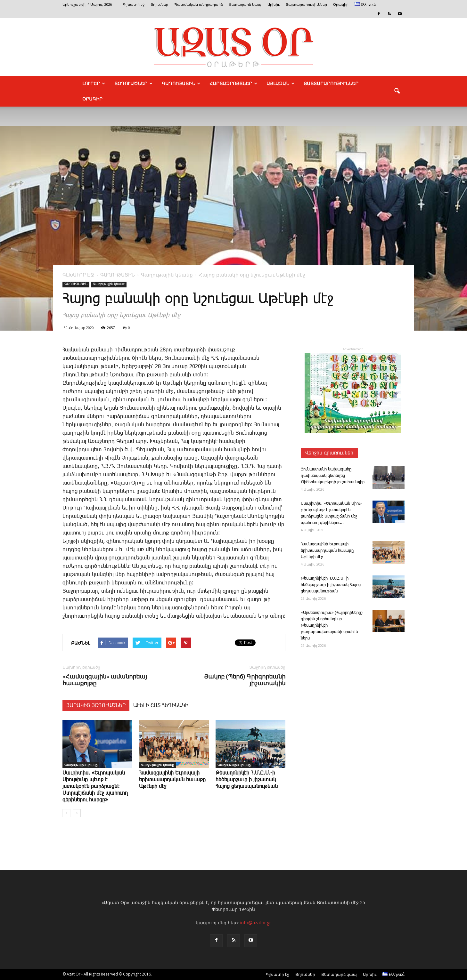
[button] (397, 91)
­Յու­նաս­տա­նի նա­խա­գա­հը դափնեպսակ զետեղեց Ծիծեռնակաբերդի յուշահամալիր (333, 476)
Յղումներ (159, 5)
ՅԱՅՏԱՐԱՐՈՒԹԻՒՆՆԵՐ (331, 84)
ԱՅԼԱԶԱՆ (280, 84)
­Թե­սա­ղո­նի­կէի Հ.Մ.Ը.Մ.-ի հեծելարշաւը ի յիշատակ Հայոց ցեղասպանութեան (247, 780)
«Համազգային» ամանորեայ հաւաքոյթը (105, 680)
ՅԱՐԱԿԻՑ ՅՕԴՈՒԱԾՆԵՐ (96, 706)
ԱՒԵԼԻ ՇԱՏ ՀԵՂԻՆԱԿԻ (161, 706)
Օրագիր (341, 5)
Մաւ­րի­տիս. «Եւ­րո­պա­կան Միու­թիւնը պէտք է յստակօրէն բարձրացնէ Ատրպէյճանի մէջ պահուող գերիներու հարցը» (95, 787)
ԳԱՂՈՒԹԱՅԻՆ (181, 84)
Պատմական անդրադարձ (199, 5)
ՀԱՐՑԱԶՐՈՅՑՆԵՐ (233, 84)
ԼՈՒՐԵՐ (94, 84)
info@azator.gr (256, 923)
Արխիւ (274, 5)
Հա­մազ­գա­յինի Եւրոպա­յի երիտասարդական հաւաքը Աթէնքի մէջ (172, 780)
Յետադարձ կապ (245, 5)
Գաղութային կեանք (109, 284)
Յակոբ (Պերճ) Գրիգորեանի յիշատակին (245, 680)
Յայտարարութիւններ (306, 5)
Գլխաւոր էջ (134, 5)
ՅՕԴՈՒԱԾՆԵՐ (133, 84)
